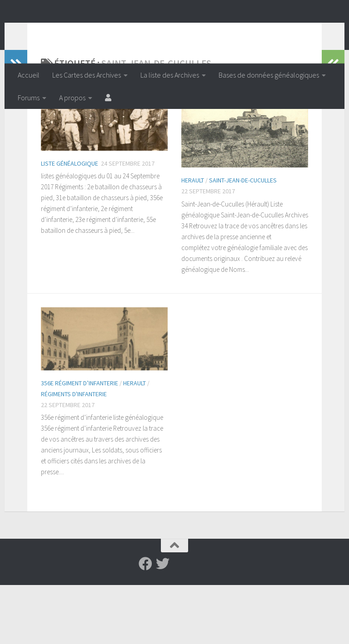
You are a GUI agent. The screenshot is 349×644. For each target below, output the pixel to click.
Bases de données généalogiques (269, 75)
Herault (193, 239)
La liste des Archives (170, 75)
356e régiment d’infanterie (80, 442)
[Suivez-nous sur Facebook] (145, 623)
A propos (72, 98)
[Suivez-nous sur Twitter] (163, 623)
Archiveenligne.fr (89, 31)
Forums (29, 98)
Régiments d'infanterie (74, 453)
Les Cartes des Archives (87, 75)
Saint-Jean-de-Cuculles (243, 239)
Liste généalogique (70, 222)
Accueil (29, 75)
